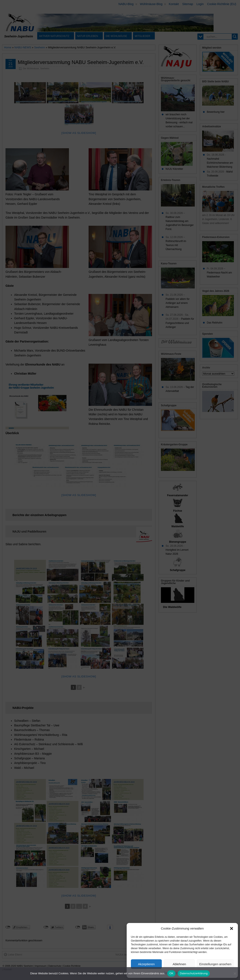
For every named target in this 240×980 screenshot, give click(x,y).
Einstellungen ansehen (215, 964)
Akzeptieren (146, 964)
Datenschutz (192, 973)
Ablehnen (179, 964)
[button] (232, 928)
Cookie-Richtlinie (173, 973)
